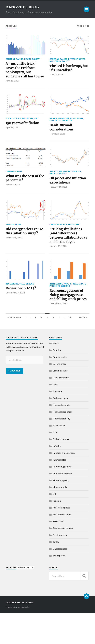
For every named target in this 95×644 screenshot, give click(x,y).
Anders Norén (23, 638)
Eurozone (57, 422)
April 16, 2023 (13, 136)
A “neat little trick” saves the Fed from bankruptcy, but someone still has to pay (24, 74)
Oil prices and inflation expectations (62, 193)
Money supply (60, 518)
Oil (36, 126)
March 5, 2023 (13, 195)
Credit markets (60, 402)
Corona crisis (14, 181)
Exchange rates (60, 429)
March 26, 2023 (57, 143)
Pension (57, 532)
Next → (84, 348)
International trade (62, 504)
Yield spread (27, 308)
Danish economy (61, 409)
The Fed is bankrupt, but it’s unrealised (68, 69)
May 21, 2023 (56, 76)
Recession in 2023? (23, 313)
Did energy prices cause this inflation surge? (23, 250)
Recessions (12, 308)
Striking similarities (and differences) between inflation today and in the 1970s (68, 255)
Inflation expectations (63, 181)
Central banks (14, 59)
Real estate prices (61, 539)
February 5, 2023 (14, 260)
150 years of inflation (25, 131)
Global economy (61, 470)
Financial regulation (71, 126)
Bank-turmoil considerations (63, 136)
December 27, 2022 (15, 317)
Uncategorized (58, 183)
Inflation (28, 126)
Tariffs (56, 573)
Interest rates (77, 59)
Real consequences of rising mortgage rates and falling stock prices (69, 322)
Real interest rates (62, 546)
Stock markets (60, 566)
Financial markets (61, 436)
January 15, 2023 (58, 270)
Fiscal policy (32, 59)
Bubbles (57, 381)
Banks (53, 126)
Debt (55, 415)
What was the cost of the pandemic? (24, 188)
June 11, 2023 (13, 89)
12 (70, 348)
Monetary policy (60, 61)
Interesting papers (60, 308)
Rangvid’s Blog (23, 7)
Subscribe (15, 402)
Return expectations (63, 559)
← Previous (14, 348)
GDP (55, 463)
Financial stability (61, 129)
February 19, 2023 (59, 203)
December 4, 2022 (58, 334)
